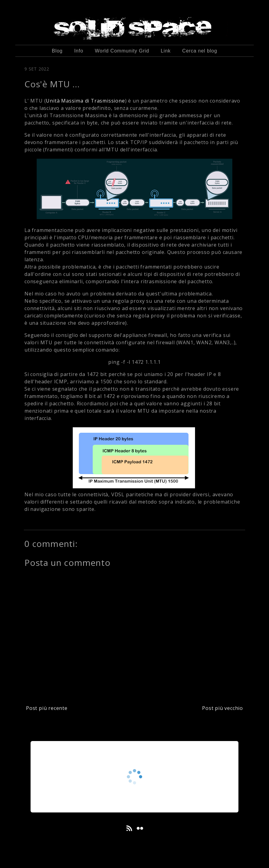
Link (166, 51)
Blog (57, 51)
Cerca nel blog (200, 51)
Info (79, 51)
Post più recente (47, 708)
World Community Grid (122, 51)
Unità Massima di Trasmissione (85, 101)
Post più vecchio (223, 708)
